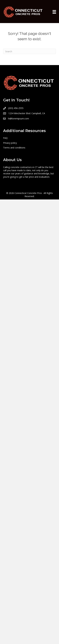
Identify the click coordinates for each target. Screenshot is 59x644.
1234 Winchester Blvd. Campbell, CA (27, 113)
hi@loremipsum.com (18, 119)
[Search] (29, 51)
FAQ (5, 138)
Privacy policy (10, 143)
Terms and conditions (14, 148)
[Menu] (54, 12)
